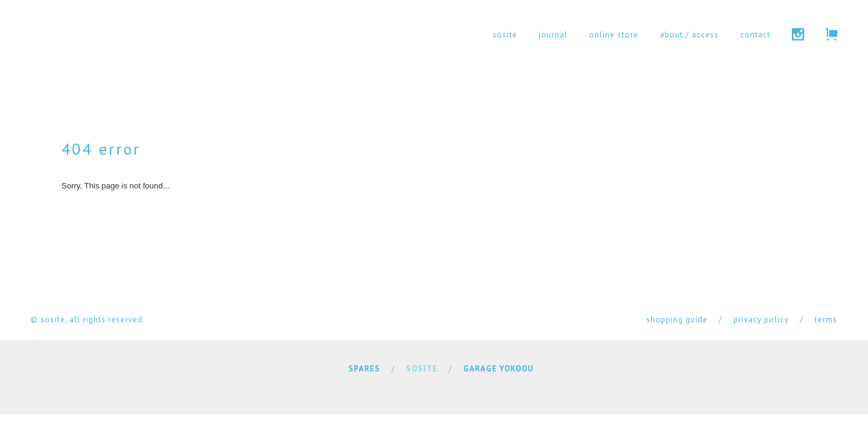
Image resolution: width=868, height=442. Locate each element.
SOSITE (422, 369)
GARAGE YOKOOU (498, 369)
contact (755, 35)
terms (826, 320)
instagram (798, 34)
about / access (689, 35)
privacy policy (761, 320)
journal (553, 35)
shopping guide (677, 320)
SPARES (364, 369)
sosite (505, 35)
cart (831, 34)
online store (614, 35)
